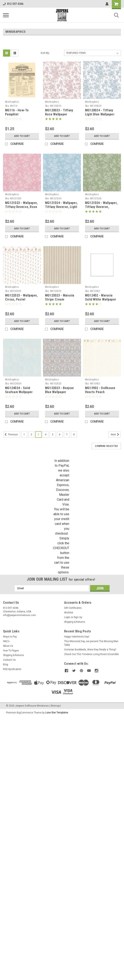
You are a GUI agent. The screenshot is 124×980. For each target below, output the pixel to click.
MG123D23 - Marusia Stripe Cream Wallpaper (60, 299)
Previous (11, 435)
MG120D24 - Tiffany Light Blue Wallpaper (100, 112)
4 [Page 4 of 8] (46, 435)
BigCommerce (25, 712)
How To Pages (11, 651)
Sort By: (45, 53)
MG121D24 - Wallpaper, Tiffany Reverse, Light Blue (61, 207)
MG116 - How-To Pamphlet (17, 112)
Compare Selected (106, 446)
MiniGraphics (12, 102)
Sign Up (78, 617)
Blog (6, 665)
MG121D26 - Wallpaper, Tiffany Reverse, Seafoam (101, 207)
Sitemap (55, 706)
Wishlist (69, 613)
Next (116, 435)
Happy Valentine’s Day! (77, 637)
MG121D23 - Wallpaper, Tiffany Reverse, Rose (21, 205)
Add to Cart (22, 136)
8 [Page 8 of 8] (74, 435)
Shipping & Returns (75, 622)
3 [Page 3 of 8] (38, 435)
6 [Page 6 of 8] (60, 435)
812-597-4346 (13, 4)
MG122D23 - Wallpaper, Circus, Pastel (21, 297)
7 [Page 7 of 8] (67, 435)
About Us (8, 646)
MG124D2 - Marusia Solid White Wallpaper (101, 297)
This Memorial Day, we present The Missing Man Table (91, 643)
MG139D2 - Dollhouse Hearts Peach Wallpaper (100, 392)
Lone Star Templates (57, 712)
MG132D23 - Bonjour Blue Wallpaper (60, 390)
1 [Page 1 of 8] (24, 435)
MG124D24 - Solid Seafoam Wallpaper (19, 390)
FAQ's (6, 641)
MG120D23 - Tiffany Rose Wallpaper (59, 112)
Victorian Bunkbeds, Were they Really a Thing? (90, 650)
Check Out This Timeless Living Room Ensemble (91, 654)
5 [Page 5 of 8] (53, 435)
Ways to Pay (10, 637)
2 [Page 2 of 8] (31, 435)
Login (67, 617)
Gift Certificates (73, 608)
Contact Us (9, 660)
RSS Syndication (12, 669)
